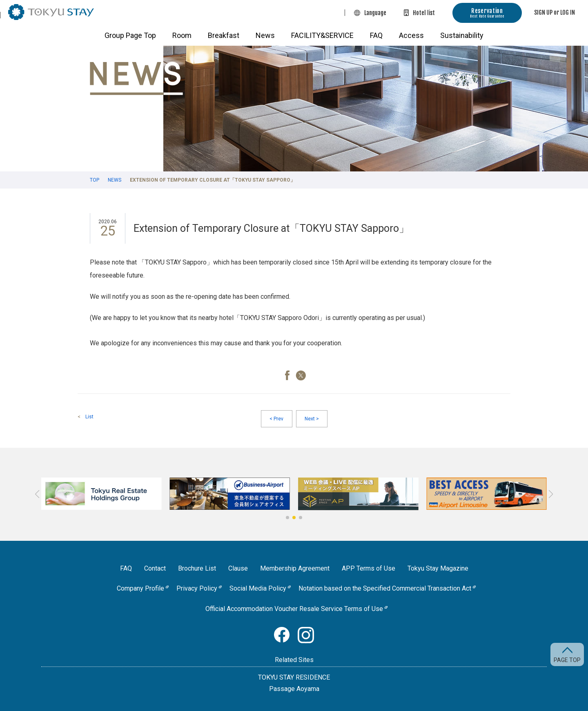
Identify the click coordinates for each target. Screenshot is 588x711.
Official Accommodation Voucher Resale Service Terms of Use (294, 609)
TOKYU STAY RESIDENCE (294, 677)
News (265, 35)
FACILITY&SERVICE (322, 35)
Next (312, 419)
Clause (238, 568)
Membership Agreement (295, 568)
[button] (287, 518)
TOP (95, 180)
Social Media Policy (258, 588)
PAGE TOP (567, 660)
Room (182, 35)
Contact (155, 568)
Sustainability (462, 35)
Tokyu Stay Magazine (438, 568)
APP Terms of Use (369, 568)
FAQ (376, 35)
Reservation (487, 13)
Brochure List (197, 568)
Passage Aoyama (294, 689)
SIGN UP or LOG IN (555, 12)
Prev (276, 419)
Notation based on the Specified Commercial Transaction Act (385, 588)
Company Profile (140, 588)
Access (411, 35)
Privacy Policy (197, 588)
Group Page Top (130, 35)
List (89, 417)
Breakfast (224, 35)
